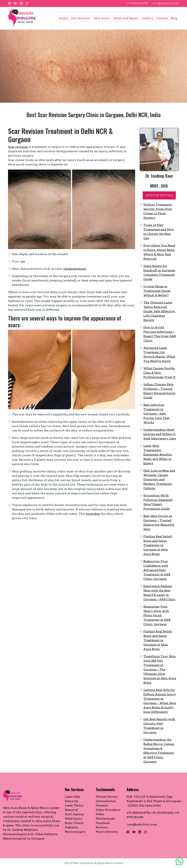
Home (63, 18)
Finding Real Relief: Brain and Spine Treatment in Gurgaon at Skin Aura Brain (158, 545)
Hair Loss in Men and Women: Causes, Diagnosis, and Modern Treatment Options (159, 479)
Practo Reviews (107, 832)
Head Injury (74, 819)
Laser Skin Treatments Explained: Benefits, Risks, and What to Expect (158, 455)
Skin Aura (102, 18)
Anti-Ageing (74, 814)
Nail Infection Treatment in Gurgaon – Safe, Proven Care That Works (156, 414)
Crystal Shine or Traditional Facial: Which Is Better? (157, 291)
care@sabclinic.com (166, 3)
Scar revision (18, 147)
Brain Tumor (74, 823)
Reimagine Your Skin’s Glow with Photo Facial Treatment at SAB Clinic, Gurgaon (157, 615)
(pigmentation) (75, 269)
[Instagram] (27, 3)
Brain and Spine (126, 18)
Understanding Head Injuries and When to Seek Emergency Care (160, 434)
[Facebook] (9, 3)
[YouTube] (15, 3)
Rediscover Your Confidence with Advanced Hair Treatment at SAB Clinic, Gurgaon (157, 570)
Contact (162, 18)
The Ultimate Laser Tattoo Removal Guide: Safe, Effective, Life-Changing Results (159, 311)
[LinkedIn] (21, 3)
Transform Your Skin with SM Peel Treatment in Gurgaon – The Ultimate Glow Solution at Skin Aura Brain (160, 669)
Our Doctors (80, 18)
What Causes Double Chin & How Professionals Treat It (159, 373)
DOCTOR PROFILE (159, 195)
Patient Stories (107, 797)
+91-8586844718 (137, 3)
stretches (93, 514)
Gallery (148, 18)
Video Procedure (108, 810)
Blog (174, 18)
